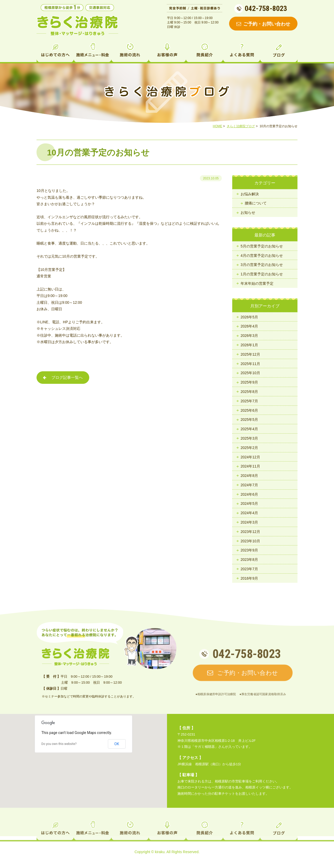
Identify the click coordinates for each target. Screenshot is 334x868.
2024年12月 (250, 457)
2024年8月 (249, 476)
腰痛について (256, 203)
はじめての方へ (55, 52)
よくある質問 (242, 52)
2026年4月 (249, 326)
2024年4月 (249, 513)
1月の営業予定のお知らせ (262, 274)
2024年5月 (249, 503)
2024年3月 (249, 522)
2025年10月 (250, 373)
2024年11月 (250, 466)
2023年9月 (249, 550)
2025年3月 (249, 438)
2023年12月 (250, 532)
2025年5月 (249, 420)
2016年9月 (249, 578)
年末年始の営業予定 (257, 283)
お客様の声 (167, 52)
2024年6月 (249, 494)
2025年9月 (249, 382)
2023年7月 (249, 569)
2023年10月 (250, 541)
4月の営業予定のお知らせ (262, 256)
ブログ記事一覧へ (63, 378)
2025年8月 (249, 392)
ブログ (279, 52)
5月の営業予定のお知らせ (262, 246)
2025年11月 (250, 364)
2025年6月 (249, 410)
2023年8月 (249, 560)
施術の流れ (130, 52)
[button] (83, 756)
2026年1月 (249, 345)
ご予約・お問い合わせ (263, 24)
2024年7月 (249, 485)
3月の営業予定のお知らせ (262, 265)
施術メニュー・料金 (93, 52)
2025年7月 (249, 401)
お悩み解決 (250, 194)
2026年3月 (249, 336)
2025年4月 (249, 429)
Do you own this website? (59, 744)
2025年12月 (250, 354)
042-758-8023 (266, 8)
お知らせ (248, 213)
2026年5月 (249, 317)
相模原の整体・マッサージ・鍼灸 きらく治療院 (76, 657)
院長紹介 (204, 52)
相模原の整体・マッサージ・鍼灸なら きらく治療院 (77, 26)
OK (117, 744)
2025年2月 (249, 448)
